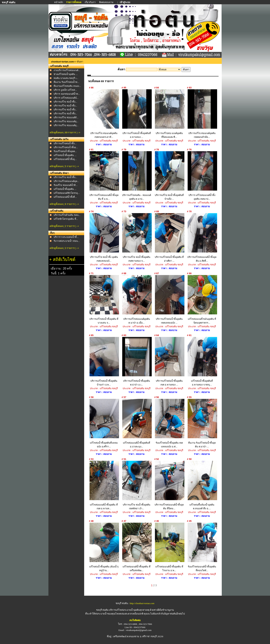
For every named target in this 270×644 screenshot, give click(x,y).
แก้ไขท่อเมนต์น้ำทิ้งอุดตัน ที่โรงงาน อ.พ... (169, 547)
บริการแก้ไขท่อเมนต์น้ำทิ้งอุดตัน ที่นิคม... (169, 485)
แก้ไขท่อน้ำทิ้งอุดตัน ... (65, 155)
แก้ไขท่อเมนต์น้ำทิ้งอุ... (65, 159)
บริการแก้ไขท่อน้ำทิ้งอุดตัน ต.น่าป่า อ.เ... (137, 361)
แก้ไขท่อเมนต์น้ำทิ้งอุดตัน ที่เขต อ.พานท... (104, 485)
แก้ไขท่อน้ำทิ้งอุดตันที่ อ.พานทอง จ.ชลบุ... (202, 361)
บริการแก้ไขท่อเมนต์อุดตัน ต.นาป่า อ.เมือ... (137, 300)
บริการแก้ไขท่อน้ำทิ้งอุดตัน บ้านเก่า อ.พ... (104, 361)
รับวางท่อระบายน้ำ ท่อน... (67, 241)
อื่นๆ (52, 233)
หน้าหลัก (59, 2)
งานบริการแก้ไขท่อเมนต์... (67, 70)
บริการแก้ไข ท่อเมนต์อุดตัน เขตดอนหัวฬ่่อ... (202, 114)
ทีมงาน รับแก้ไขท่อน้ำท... (66, 82)
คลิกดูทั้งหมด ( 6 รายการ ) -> (64, 204)
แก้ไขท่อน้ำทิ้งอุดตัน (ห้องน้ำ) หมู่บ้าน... (104, 547)
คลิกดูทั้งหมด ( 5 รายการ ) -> (64, 166)
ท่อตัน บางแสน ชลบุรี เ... (66, 78)
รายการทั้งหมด (74, 2)
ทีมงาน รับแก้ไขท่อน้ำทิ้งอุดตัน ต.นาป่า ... (202, 423)
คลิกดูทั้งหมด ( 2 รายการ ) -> (64, 226)
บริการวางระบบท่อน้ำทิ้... (66, 237)
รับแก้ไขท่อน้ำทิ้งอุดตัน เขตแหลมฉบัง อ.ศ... (169, 423)
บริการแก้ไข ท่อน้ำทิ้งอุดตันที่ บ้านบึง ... (169, 176)
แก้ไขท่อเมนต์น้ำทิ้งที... (65, 197)
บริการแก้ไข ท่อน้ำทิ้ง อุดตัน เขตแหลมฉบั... (104, 238)
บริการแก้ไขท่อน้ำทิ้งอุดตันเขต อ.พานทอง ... (169, 361)
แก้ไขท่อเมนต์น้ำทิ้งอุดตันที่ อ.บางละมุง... (137, 423)
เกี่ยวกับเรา (90, 2)
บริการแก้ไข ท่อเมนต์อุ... (66, 121)
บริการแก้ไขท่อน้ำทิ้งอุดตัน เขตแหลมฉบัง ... (169, 300)
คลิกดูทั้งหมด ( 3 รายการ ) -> (64, 248)
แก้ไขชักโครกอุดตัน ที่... (66, 219)
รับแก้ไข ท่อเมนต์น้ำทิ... (65, 185)
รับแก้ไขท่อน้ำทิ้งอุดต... (65, 151)
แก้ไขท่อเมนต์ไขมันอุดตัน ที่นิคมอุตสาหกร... (202, 300)
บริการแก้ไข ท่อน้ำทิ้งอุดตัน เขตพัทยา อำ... (137, 485)
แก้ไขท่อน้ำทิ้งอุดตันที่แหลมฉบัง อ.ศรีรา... (104, 423)
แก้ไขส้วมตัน (57, 211)
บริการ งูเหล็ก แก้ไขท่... (65, 90)
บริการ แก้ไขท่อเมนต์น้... (66, 98)
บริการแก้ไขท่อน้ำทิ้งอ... (66, 147)
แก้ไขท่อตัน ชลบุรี (59, 66)
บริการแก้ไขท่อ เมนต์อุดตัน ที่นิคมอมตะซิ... (169, 114)
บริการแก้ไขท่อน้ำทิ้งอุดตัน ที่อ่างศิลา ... (169, 238)
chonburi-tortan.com (62, 62)
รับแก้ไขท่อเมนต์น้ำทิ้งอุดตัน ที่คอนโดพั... (202, 547)
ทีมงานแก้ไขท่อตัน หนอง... (67, 86)
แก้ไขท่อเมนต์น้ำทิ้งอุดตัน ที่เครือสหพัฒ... (137, 547)
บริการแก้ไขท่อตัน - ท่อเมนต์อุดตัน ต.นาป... (137, 176)
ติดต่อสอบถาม (107, 2)
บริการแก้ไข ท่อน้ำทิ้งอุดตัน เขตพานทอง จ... (137, 238)
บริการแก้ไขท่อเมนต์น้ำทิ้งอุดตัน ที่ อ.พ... (104, 176)
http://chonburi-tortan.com (142, 603)
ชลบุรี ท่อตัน (102, 610)
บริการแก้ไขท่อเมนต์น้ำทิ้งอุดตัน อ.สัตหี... (202, 238)
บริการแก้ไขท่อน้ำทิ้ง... (65, 143)
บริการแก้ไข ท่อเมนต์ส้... (66, 117)
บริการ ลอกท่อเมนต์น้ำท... (67, 94)
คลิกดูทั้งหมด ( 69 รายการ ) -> (65, 133)
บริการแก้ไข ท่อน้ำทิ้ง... (65, 102)
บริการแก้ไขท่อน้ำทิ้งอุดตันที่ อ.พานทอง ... (137, 114)
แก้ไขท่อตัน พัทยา (59, 173)
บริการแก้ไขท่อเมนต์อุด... (66, 181)
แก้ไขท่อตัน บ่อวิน (59, 139)
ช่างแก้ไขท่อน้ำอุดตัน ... (66, 74)
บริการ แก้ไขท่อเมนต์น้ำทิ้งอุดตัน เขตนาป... (202, 176)
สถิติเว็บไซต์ (64, 259)
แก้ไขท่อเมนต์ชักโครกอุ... (67, 193)
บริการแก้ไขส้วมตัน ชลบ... (67, 215)
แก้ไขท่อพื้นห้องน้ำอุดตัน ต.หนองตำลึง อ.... (202, 485)
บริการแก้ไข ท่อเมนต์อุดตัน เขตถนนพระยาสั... (104, 114)
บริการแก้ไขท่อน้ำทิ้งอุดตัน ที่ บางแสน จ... (104, 300)
